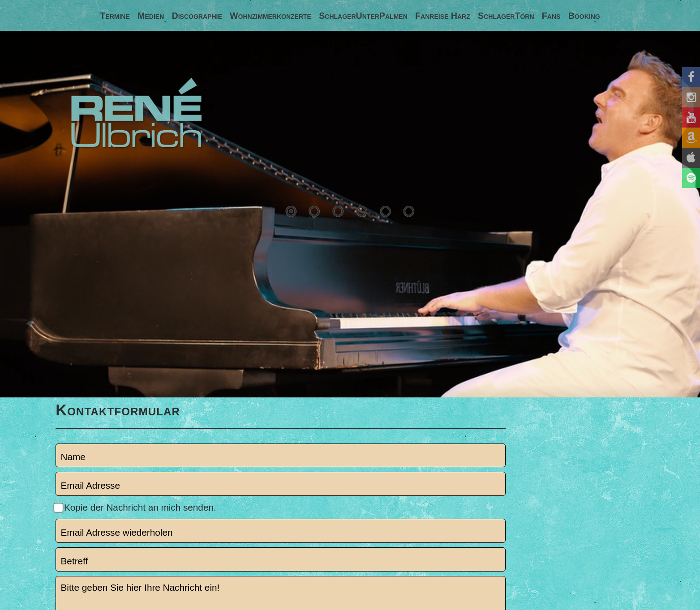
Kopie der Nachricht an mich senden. (140, 507)
